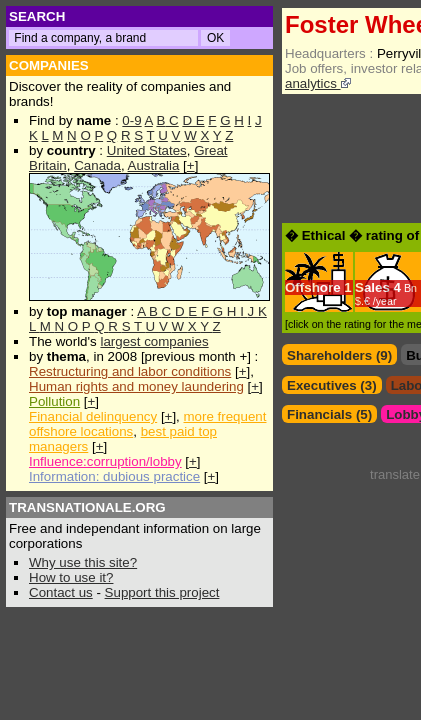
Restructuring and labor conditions (130, 371)
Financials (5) (329, 414)
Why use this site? (83, 562)
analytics (318, 83)
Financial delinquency (93, 416)
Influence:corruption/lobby (105, 461)
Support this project (162, 592)
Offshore (313, 287)
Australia (154, 165)
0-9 (131, 120)
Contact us (61, 592)
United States (147, 150)
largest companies (154, 341)
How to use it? (71, 577)
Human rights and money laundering (136, 386)
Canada (97, 165)
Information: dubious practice (114, 476)
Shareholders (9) (339, 355)
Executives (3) (332, 385)
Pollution (54, 401)
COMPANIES (49, 65)
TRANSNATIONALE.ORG (87, 507)
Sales (372, 287)
